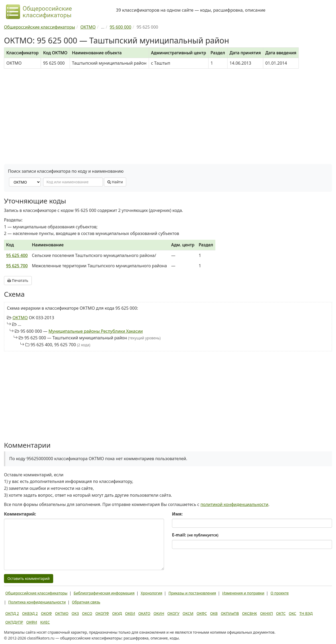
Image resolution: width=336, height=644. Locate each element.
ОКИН (159, 613)
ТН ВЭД (306, 613)
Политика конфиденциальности (37, 602)
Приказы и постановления (192, 593)
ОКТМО (20, 318)
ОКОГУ (174, 613)
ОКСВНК (249, 613)
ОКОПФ (102, 613)
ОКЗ (75, 613)
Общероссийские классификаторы (36, 593)
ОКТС (281, 613)
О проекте (280, 593)
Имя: (177, 514)
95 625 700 (17, 266)
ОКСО (87, 613)
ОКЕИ (130, 613)
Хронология (151, 593)
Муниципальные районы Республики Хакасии (96, 331)
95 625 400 (17, 255)
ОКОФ (46, 613)
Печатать (18, 280)
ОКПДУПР (14, 622)
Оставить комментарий (29, 578)
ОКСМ (188, 613)
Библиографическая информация (104, 593)
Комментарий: (20, 514)
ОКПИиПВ (230, 613)
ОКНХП (266, 613)
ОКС (292, 613)
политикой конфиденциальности (235, 504)
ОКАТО (144, 613)
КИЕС (45, 622)
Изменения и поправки (243, 593)
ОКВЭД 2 (30, 613)
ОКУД (117, 613)
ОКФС (202, 613)
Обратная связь (86, 602)
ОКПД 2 (12, 613)
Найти (115, 182)
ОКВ (214, 613)
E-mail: (195, 535)
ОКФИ (32, 622)
